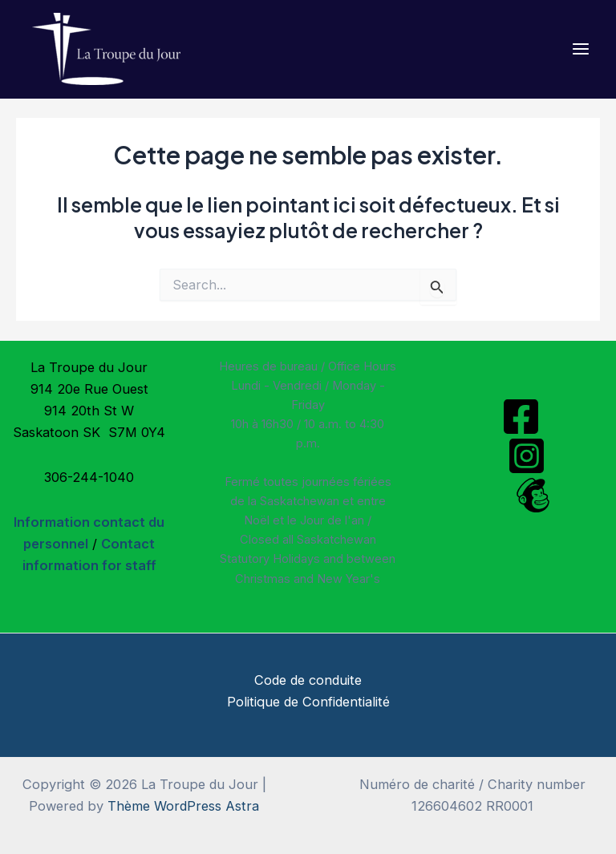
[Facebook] (521, 417)
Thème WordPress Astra (183, 806)
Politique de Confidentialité (308, 702)
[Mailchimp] (533, 495)
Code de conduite (308, 680)
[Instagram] (527, 456)
